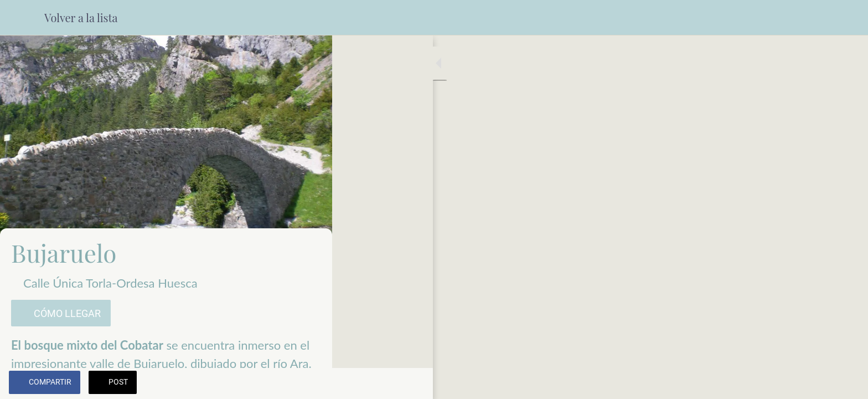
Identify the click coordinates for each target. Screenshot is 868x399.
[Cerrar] (22, 18)
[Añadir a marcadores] (310, 383)
